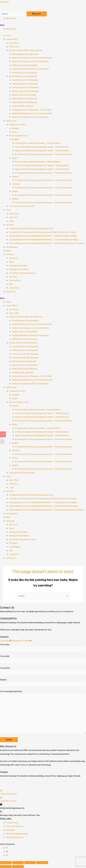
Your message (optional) (43, 712)
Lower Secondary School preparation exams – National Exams (42, 147)
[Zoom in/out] (42, 863)
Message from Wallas (18, 266)
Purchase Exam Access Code (22, 206)
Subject (43, 683)
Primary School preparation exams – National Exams (38, 143)
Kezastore (4, 2)
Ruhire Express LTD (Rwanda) (25, 98)
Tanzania (16, 184)
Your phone (43, 671)
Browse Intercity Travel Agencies (23, 76)
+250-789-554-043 (8, 794)
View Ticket (14, 47)
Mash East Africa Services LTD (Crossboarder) (32, 58)
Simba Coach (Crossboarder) (25, 65)
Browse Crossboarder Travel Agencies (26, 50)
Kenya (15, 132)
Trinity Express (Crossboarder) (25, 54)
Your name (43, 648)
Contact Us (14, 288)
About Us (13, 258)
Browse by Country (17, 124)
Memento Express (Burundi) (24, 95)
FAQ (11, 284)
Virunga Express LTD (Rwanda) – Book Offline (32, 110)
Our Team (13, 277)
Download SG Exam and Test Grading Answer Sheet (31, 228)
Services (10, 225)
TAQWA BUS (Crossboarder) (25, 73)
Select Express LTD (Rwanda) (25, 102)
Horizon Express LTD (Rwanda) (25, 87)
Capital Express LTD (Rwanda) (25, 80)
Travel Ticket (12, 39)
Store (8, 210)
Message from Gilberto (19, 269)
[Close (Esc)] (6, 863)
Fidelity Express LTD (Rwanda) (25, 84)
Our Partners (15, 280)
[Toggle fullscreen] (30, 863)
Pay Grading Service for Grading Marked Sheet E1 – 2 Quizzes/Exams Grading (43, 236)
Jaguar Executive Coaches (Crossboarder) (31, 69)
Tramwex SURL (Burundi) (23, 106)
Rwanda (15, 128)
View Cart (13, 217)
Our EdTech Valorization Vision (22, 273)
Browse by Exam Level (19, 136)
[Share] (18, 863)
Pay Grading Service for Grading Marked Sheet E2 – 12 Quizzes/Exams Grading (43, 240)
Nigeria (15, 199)
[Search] (37, 14)
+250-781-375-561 (8, 801)
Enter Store (14, 214)
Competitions (12, 247)
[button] (43, 25)
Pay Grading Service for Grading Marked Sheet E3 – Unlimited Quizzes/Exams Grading (46, 243)
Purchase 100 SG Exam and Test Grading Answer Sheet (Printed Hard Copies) (43, 232)
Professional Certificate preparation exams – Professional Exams (44, 154)
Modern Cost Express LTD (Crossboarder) (30, 61)
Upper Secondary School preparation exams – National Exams (42, 150)
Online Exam (11, 121)
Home (9, 35)
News (8, 251)
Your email (43, 659)
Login (11, 221)
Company (10, 254)
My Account (11, 18)
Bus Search (14, 43)
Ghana (15, 191)
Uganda (15, 176)
